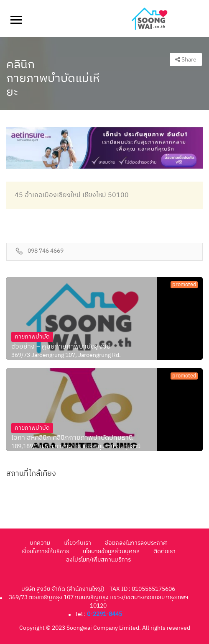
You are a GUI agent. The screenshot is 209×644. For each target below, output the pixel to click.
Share (186, 60)
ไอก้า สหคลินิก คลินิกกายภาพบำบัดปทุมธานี (72, 438)
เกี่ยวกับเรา (78, 543)
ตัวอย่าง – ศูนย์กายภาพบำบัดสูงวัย (61, 347)
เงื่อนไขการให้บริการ (45, 551)
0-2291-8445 (104, 614)
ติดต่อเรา (164, 551)
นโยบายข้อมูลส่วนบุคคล (111, 551)
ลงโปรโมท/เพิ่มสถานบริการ (98, 560)
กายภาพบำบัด (32, 337)
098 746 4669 (46, 251)
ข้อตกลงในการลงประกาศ (136, 543)
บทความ (40, 543)
